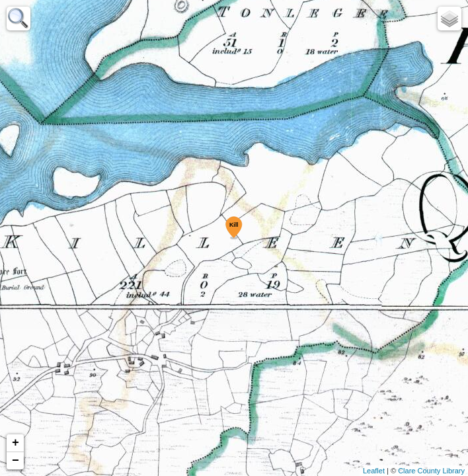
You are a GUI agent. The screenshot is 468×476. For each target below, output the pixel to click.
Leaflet (374, 471)
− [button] (16, 461)
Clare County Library (431, 471)
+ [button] (16, 443)
